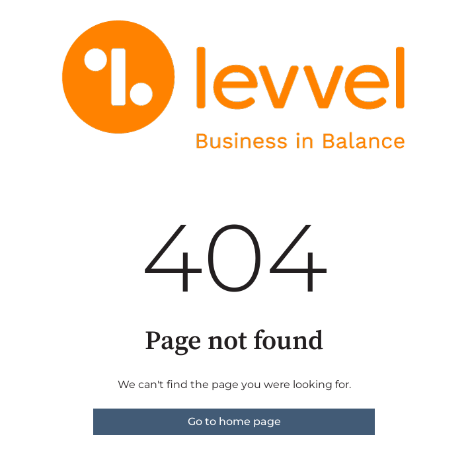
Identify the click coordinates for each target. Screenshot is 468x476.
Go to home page (234, 421)
